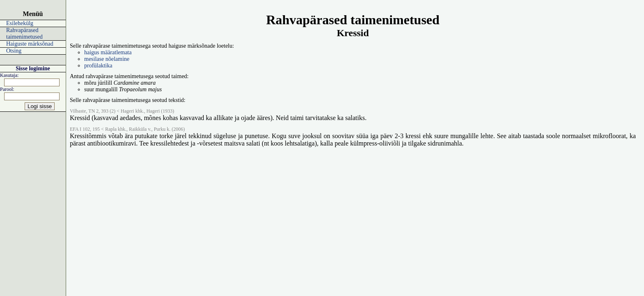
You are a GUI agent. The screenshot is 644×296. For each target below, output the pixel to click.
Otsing (14, 51)
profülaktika (98, 66)
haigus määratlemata (108, 52)
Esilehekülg (20, 23)
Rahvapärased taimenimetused (24, 34)
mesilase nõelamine (107, 59)
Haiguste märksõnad (30, 44)
